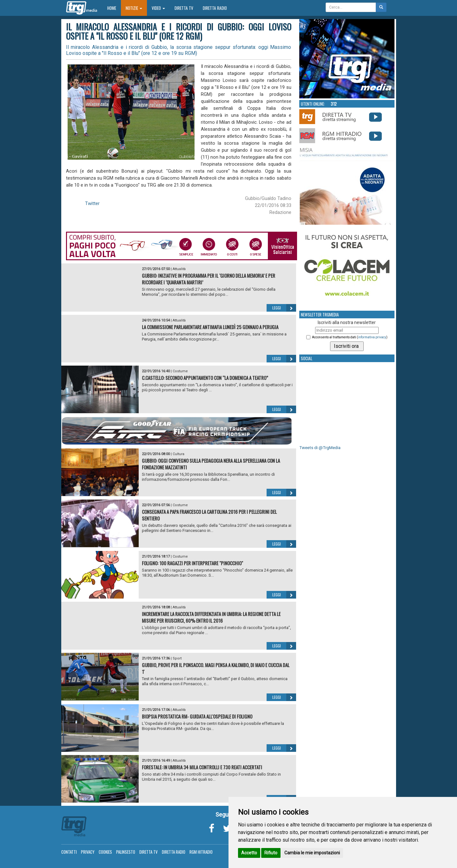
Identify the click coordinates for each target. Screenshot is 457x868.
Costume (180, 371)
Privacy (88, 852)
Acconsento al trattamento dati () (350, 337)
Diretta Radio (215, 8)
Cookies (105, 852)
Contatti (69, 852)
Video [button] (158, 8)
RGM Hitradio (201, 852)
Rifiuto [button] (271, 853)
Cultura (179, 454)
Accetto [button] (249, 853)
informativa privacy (372, 337)
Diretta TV (184, 8)
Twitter (92, 203)
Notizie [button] (134, 8)
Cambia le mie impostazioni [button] (312, 853)
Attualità (179, 269)
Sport (177, 658)
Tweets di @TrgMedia (320, 448)
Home (114, 8)
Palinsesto (126, 852)
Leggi (284, 308)
